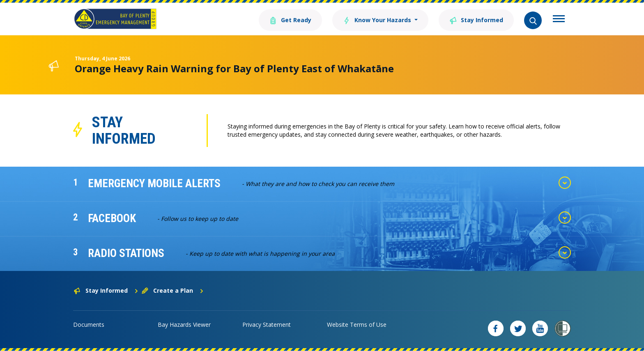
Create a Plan (173, 290)
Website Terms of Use (357, 325)
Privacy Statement (267, 325)
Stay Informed (476, 19)
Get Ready (290, 19)
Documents (89, 325)
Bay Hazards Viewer (184, 325)
